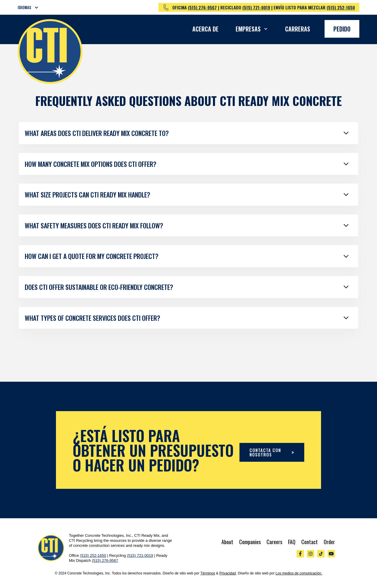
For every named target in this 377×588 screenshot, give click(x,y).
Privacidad (228, 573)
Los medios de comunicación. (299, 573)
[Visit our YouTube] (331, 554)
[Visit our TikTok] (321, 554)
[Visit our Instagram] (311, 554)
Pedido (342, 29)
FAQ (292, 542)
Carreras (298, 29)
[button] (32, 7)
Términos (208, 573)
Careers (274, 542)
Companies (250, 542)
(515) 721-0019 (256, 7)
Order (329, 542)
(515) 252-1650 (341, 7)
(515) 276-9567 (202, 7)
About (227, 542)
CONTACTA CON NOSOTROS (272, 452)
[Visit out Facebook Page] (300, 554)
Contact (310, 542)
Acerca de (205, 29)
